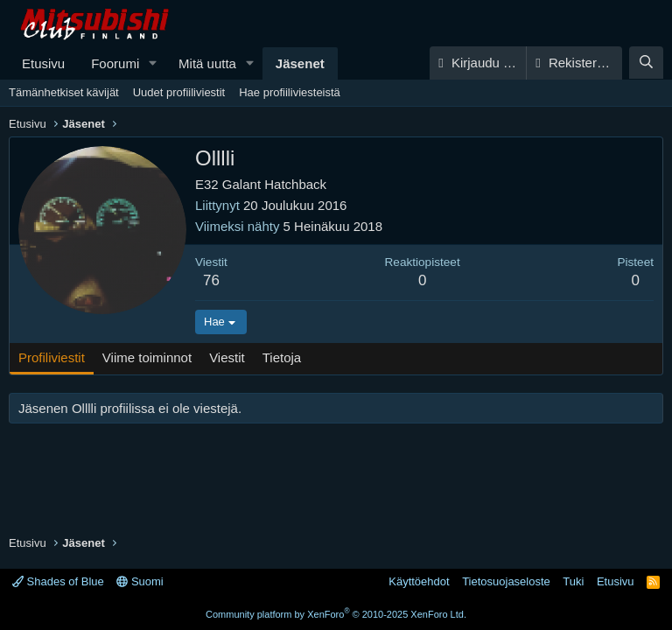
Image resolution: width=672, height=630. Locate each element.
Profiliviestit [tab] (52, 357)
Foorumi (115, 63)
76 (211, 280)
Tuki (573, 581)
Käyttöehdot (419, 581)
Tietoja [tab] (282, 357)
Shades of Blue (58, 581)
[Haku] (646, 63)
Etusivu (43, 63)
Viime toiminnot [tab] (147, 357)
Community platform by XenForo (336, 614)
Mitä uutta (207, 63)
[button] (153, 63)
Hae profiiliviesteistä (290, 92)
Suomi (140, 581)
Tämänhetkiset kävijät (64, 92)
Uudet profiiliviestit (179, 92)
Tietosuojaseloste (506, 581)
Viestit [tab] (227, 357)
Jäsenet (300, 63)
